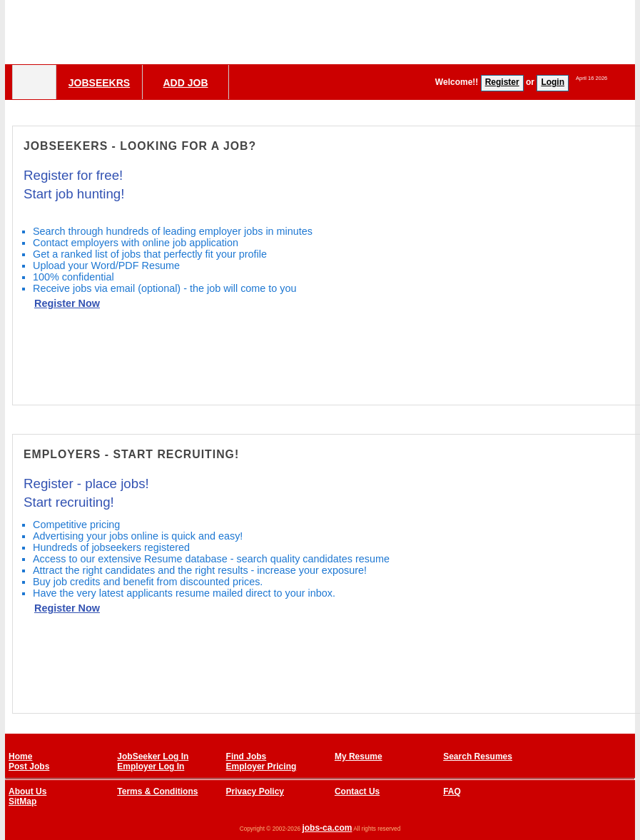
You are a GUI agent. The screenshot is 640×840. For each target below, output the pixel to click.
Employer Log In (151, 766)
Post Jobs (29, 766)
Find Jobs (247, 756)
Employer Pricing (261, 766)
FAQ (452, 791)
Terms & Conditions (157, 791)
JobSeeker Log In (153, 756)
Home (20, 756)
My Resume (359, 756)
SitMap (22, 801)
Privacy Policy (255, 791)
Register (502, 82)
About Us (27, 791)
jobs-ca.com (327, 828)
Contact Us (357, 791)
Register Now (67, 303)
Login (553, 82)
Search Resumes (478, 756)
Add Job (185, 83)
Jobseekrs (99, 83)
